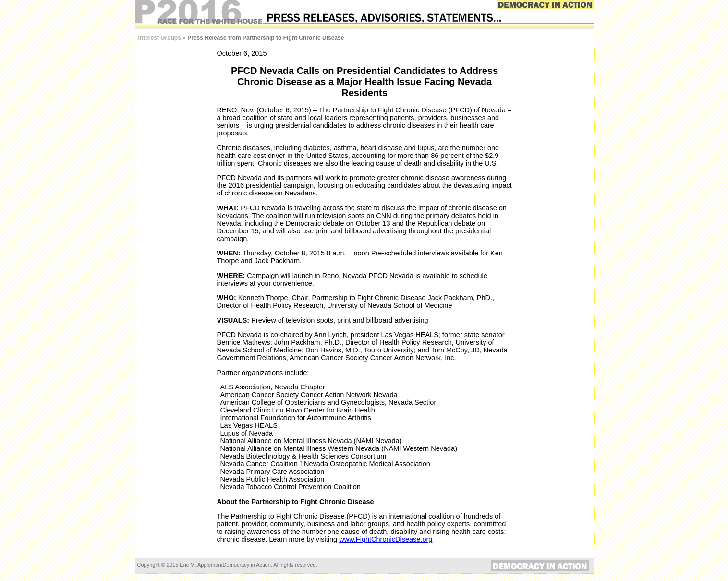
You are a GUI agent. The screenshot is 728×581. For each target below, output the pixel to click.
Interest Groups (160, 38)
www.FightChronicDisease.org (386, 539)
